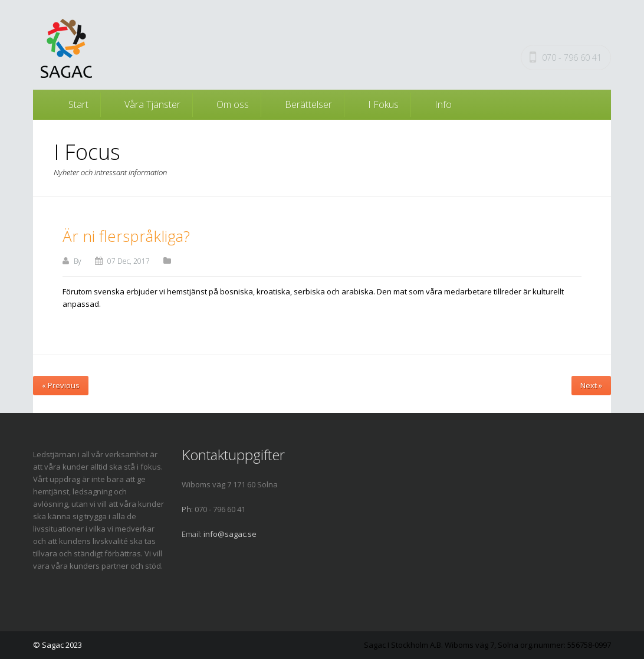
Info (443, 104)
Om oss (233, 104)
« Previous (61, 385)
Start (78, 104)
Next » (591, 385)
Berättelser (308, 104)
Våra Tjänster (152, 104)
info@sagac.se (230, 534)
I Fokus (383, 104)
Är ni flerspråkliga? (126, 236)
